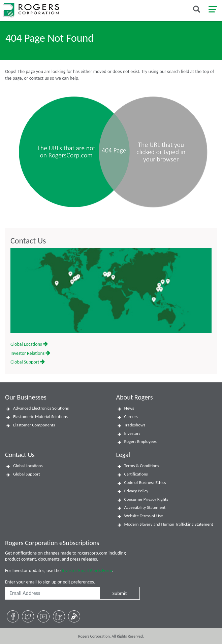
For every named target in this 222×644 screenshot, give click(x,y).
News (129, 408)
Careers (131, 417)
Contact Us (28, 241)
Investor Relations (30, 353)
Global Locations (29, 344)
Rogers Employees (140, 442)
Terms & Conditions (142, 466)
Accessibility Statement (145, 507)
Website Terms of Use (144, 516)
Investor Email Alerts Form (87, 571)
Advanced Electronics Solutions (41, 408)
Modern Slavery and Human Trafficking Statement (169, 524)
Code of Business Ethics (145, 483)
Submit (119, 593)
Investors (132, 433)
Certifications (136, 474)
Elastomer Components (34, 425)
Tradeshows (135, 425)
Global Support (28, 362)
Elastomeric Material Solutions (40, 417)
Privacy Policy (136, 491)
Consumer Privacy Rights (146, 499)
